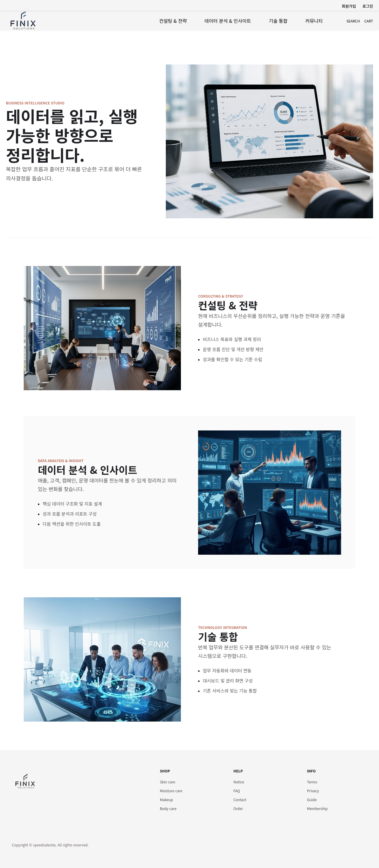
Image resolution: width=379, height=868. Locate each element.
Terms (312, 782)
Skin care (168, 782)
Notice (239, 782)
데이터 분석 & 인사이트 (228, 21)
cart (369, 21)
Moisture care (171, 791)
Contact (240, 800)
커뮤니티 (314, 21)
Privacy (313, 791)
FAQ (237, 791)
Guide (312, 800)
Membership (317, 808)
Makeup (166, 800)
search (353, 21)
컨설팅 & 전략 (173, 21)
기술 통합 (278, 21)
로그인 (368, 6)
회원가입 (349, 6)
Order (238, 808)
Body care (168, 808)
